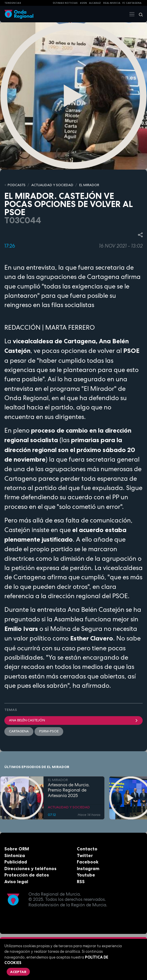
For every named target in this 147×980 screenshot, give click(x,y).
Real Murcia (112, 3)
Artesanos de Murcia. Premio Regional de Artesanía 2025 (69, 790)
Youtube (86, 875)
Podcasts (17, 185)
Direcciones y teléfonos (30, 869)
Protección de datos (27, 875)
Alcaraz (95, 3)
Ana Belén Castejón (73, 720)
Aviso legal (16, 882)
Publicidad (16, 862)
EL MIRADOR (89, 185)
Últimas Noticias (65, 3)
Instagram (88, 869)
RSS (81, 882)
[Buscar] (139, 14)
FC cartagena (132, 3)
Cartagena (19, 731)
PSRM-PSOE (49, 731)
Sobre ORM (17, 849)
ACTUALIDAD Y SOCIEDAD (52, 185)
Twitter (85, 855)
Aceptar (18, 972)
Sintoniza (15, 855)
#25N (84, 3)
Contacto (87, 849)
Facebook (88, 862)
